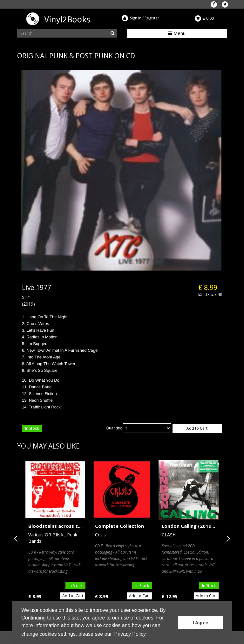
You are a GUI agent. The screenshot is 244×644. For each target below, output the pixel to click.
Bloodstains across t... (55, 526)
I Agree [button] (200, 623)
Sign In (136, 18)
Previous (17, 539)
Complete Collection (119, 526)
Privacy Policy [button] (130, 634)
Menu (177, 33)
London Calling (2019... (188, 526)
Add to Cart (197, 428)
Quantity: (114, 428)
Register (152, 18)
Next (227, 539)
